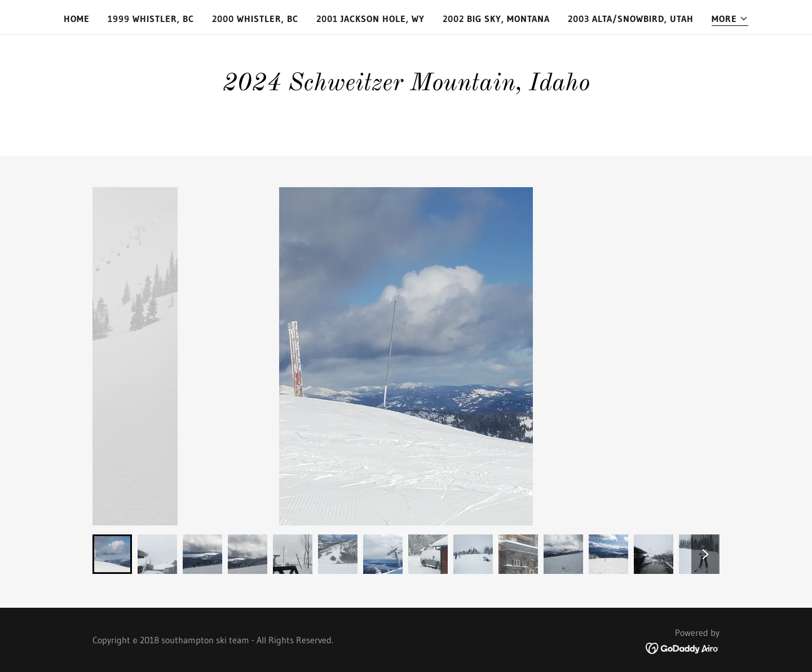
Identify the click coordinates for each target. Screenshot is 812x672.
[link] (683, 647)
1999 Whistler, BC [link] (151, 19)
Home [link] (77, 19)
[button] (730, 19)
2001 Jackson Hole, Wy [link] (370, 19)
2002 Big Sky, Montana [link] (496, 19)
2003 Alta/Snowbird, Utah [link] (631, 19)
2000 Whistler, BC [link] (255, 19)
